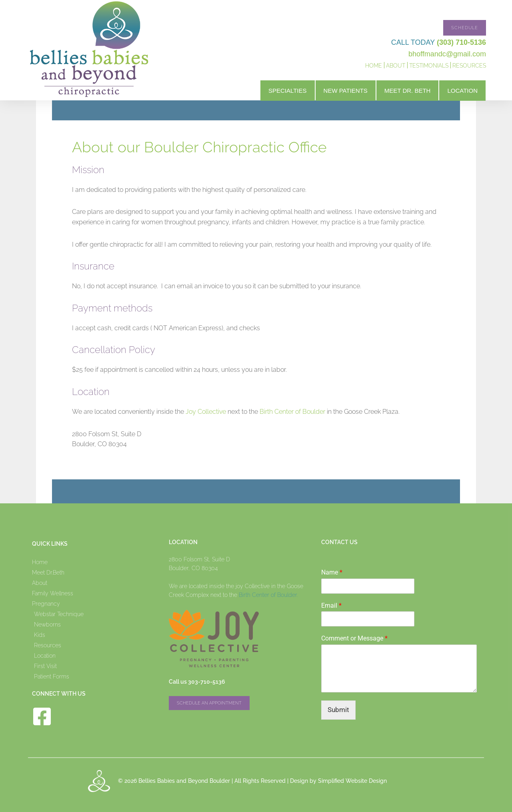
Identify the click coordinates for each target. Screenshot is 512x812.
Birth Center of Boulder (292, 412)
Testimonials (429, 66)
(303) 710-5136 (461, 42)
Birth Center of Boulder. (268, 595)
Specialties (288, 91)
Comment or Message (354, 638)
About (396, 66)
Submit (338, 710)
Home (374, 66)
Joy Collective (207, 412)
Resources (469, 66)
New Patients (346, 91)
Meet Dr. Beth (408, 91)
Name (332, 572)
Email (331, 606)
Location (462, 91)
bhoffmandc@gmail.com (447, 54)
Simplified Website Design (352, 781)
